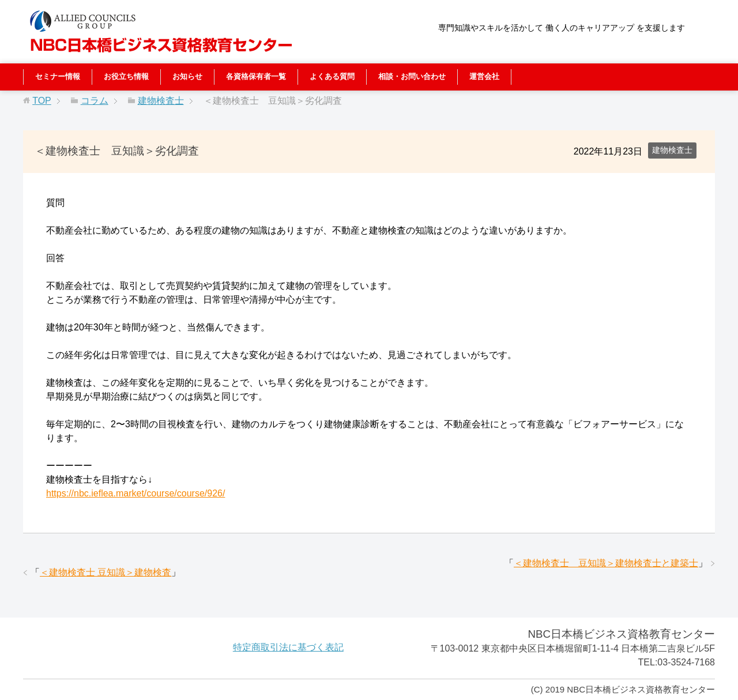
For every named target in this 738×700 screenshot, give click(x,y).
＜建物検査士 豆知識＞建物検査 (106, 572)
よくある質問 (332, 76)
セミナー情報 (58, 76)
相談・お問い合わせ (412, 76)
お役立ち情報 (126, 76)
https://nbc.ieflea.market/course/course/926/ (135, 493)
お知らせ (187, 76)
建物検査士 (672, 150)
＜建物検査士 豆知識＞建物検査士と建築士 (606, 563)
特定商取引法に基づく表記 (288, 647)
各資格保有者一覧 (256, 76)
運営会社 (484, 76)
